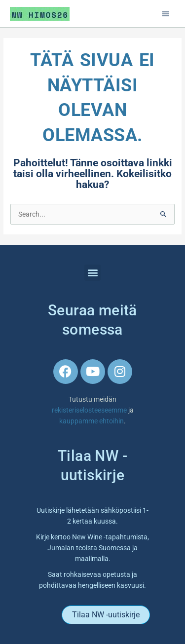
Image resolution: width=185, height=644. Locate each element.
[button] (92, 273)
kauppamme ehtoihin (92, 421)
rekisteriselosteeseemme (90, 410)
